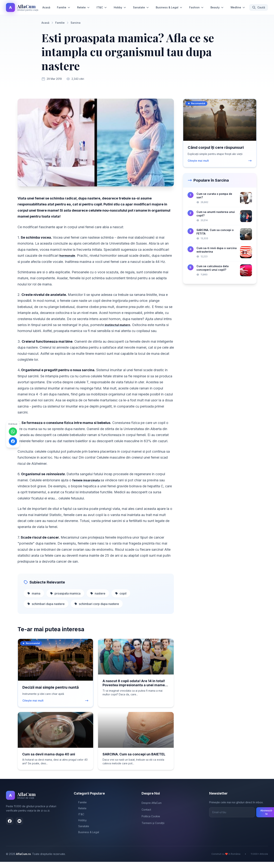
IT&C (102, 7)
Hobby (120, 7)
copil (121, 599)
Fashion (196, 7)
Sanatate (141, 7)
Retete (83, 7)
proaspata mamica (65, 599)
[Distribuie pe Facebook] (13, 441)
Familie (64, 7)
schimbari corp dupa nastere (97, 610)
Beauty (217, 7)
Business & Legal (169, 7)
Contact (146, 816)
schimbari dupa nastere (46, 610)
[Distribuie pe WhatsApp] (13, 431)
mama (34, 599)
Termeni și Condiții (153, 829)
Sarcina (76, 23)
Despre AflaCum (152, 809)
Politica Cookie (151, 822)
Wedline (238, 7)
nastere (98, 599)
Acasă (46, 7)
